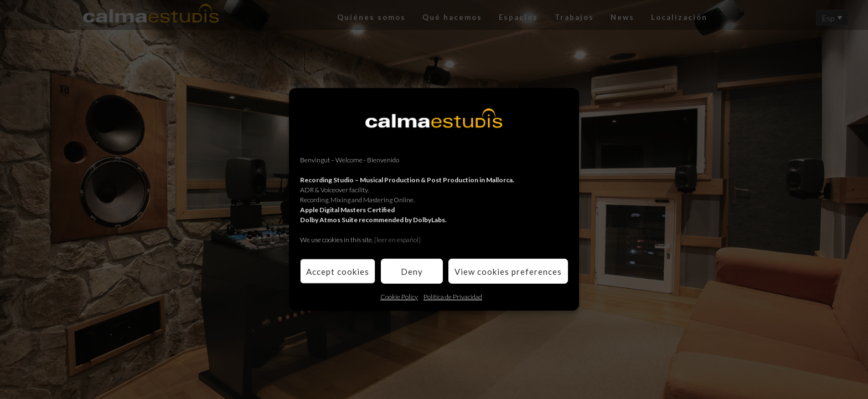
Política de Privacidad (453, 297)
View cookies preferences (508, 271)
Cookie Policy (399, 297)
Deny (412, 271)
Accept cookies (338, 271)
